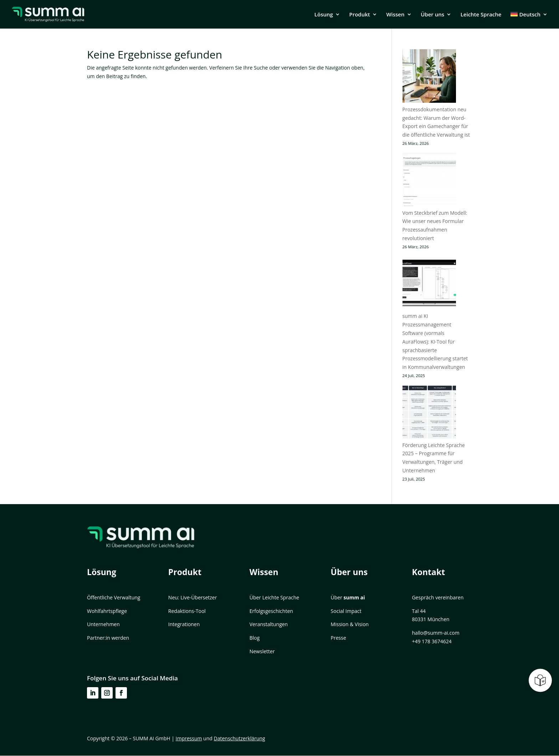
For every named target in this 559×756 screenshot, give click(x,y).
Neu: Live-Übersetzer (193, 597)
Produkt (359, 15)
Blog (255, 638)
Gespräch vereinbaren (438, 597)
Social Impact (346, 611)
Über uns (432, 15)
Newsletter (262, 651)
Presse (339, 638)
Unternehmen (103, 624)
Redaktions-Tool (187, 611)
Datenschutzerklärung (240, 738)
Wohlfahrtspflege (107, 611)
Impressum (189, 738)
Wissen (395, 15)
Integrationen (184, 624)
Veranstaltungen (269, 624)
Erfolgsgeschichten (271, 611)
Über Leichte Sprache (274, 597)
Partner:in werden (108, 638)
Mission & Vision (350, 624)
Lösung (324, 15)
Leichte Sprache (481, 15)
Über (348, 597)
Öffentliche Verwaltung (114, 597)
